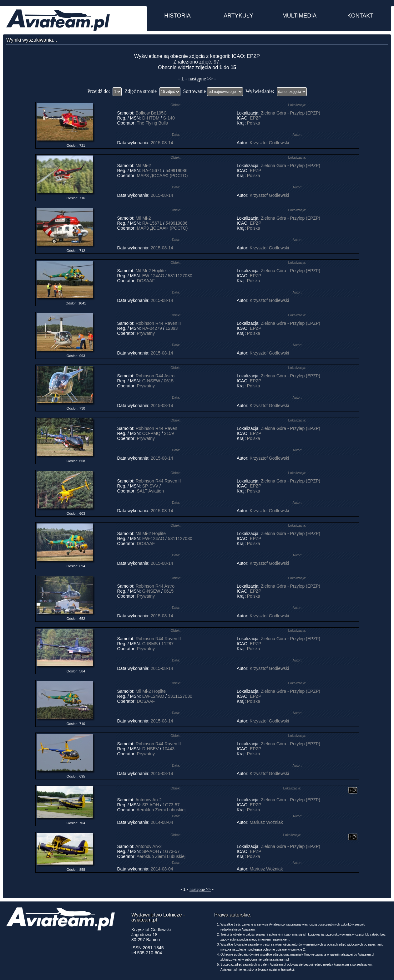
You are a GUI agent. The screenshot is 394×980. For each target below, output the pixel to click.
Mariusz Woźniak (266, 822)
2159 (169, 433)
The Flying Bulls (152, 123)
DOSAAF (146, 281)
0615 (169, 381)
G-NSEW (151, 381)
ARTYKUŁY (238, 16)
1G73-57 (171, 805)
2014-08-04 (162, 822)
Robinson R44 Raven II (158, 323)
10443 (168, 749)
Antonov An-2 (149, 800)
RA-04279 (152, 328)
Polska (254, 123)
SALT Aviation (150, 491)
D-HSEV (151, 749)
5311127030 (180, 276)
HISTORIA (177, 16)
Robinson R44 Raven (157, 428)
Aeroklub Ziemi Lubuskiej (161, 810)
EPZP (255, 118)
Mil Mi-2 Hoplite (151, 271)
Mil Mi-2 (143, 166)
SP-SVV (150, 486)
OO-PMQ (151, 433)
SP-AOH (151, 805)
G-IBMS (150, 644)
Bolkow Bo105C (151, 113)
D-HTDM (151, 118)
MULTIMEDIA (300, 16)
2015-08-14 (162, 143)
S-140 (169, 118)
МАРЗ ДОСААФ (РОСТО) (162, 176)
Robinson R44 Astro (155, 376)
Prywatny (146, 333)
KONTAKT (361, 16)
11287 (167, 644)
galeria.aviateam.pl (276, 960)
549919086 (176, 171)
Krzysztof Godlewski (269, 143)
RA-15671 (152, 171)
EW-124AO (153, 276)
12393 (172, 328)
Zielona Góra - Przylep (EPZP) (290, 113)
